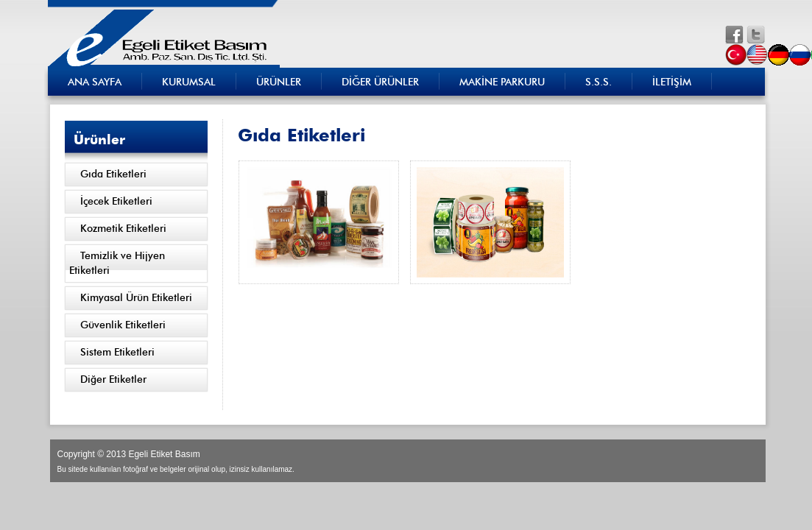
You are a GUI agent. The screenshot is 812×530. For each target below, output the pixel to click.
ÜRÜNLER (279, 82)
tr (737, 55)
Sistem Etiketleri (117, 353)
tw (756, 35)
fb (734, 35)
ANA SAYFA (95, 82)
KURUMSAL (189, 82)
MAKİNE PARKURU (502, 82)
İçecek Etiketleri (116, 202)
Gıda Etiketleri (113, 174)
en (759, 55)
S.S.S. (599, 82)
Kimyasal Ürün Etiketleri (136, 298)
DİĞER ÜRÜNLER (380, 82)
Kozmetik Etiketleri (123, 229)
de (780, 55)
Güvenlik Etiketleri (123, 325)
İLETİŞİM (672, 82)
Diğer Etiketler (113, 380)
